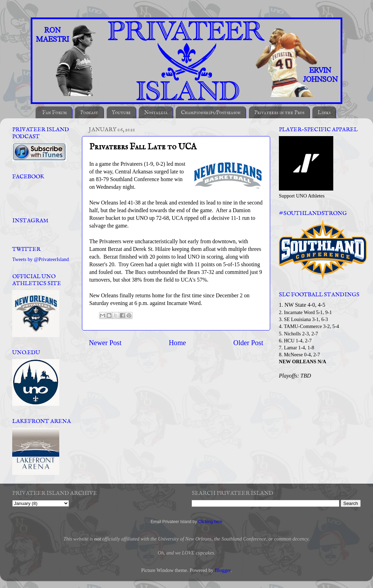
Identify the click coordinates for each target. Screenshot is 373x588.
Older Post (248, 343)
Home (177, 343)
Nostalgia (156, 113)
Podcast (89, 113)
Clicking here (210, 522)
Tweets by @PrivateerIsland (41, 259)
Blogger (223, 570)
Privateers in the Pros (279, 113)
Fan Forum (55, 113)
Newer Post (105, 343)
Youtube (121, 113)
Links (324, 113)
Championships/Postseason (211, 113)
